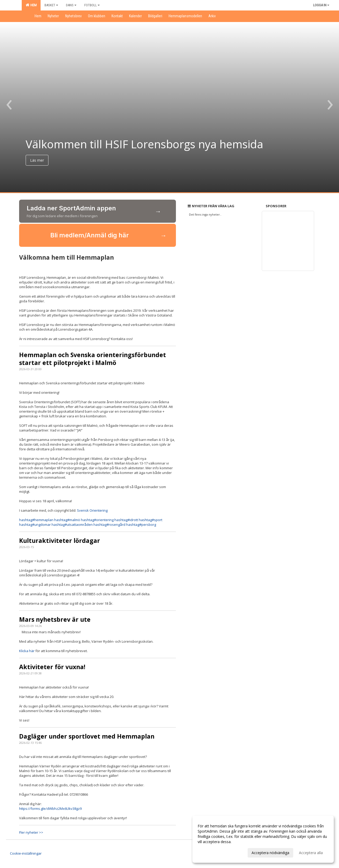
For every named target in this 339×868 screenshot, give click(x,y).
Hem (31, 5)
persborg (141, 525)
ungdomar (35, 525)
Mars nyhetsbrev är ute (55, 619)
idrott (126, 520)
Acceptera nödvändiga (270, 853)
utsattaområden (72, 525)
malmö (67, 520)
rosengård (109, 525)
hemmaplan (36, 520)
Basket (51, 5)
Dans (71, 5)
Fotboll (92, 5)
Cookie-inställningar (26, 853)
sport (151, 520)
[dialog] (263, 839)
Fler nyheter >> (31, 832)
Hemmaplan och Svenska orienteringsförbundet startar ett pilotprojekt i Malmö (93, 359)
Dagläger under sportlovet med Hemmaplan (87, 736)
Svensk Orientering (92, 510)
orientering (97, 520)
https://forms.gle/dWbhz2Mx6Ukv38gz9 (50, 809)
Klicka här (27, 651)
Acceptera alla (311, 853)
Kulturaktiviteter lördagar (60, 541)
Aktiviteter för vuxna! (52, 667)
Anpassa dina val (212, 852)
